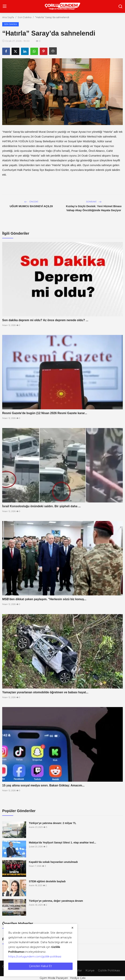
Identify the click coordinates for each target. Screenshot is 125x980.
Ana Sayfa (8, 17)
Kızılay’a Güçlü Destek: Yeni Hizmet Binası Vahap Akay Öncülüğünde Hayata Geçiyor (94, 208)
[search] (120, 6)
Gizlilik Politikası (109, 970)
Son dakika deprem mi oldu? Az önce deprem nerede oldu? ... (45, 320)
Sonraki (94, 202)
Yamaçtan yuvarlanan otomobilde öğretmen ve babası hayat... (45, 692)
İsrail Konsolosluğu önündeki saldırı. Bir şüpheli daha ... (41, 506)
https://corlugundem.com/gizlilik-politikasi (35, 957)
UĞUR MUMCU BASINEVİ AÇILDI (31, 206)
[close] (72, 928)
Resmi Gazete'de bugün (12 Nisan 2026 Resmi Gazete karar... (45, 413)
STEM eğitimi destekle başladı (47, 881)
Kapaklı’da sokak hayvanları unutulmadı (53, 862)
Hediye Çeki (78, 978)
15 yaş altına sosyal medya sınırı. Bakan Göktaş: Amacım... (43, 785)
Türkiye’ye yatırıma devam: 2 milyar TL (53, 823)
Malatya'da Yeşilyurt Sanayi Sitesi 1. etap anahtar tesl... (63, 843)
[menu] (5, 6)
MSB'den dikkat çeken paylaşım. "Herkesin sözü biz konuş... (44, 599)
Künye (90, 970)
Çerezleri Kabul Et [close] (40, 966)
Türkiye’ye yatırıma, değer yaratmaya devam (56, 901)
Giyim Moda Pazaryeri (54, 978)
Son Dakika (25, 17)
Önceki (31, 202)
